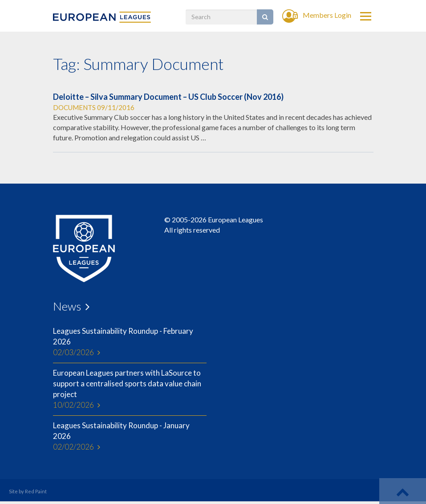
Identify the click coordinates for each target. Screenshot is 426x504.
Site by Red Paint (28, 491)
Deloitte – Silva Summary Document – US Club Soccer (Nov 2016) (168, 97)
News (67, 306)
